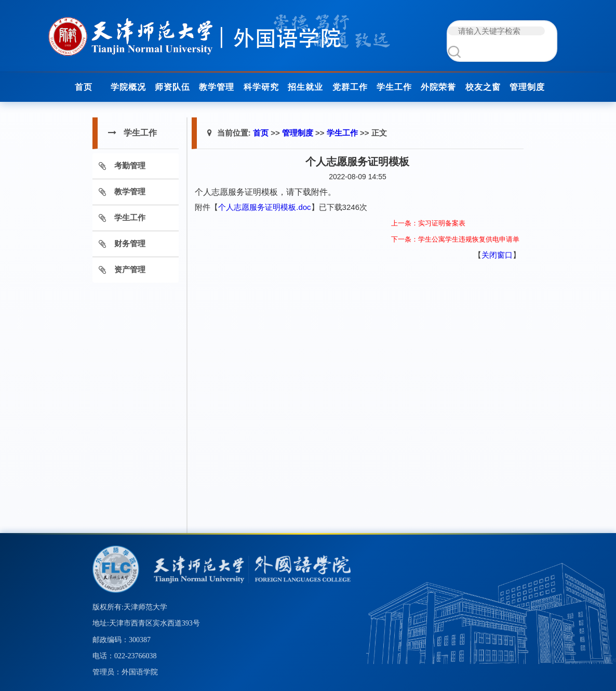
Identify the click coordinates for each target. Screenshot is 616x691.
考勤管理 (130, 165)
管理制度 (527, 87)
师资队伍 (172, 87)
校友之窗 (483, 87)
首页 (84, 87)
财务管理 (130, 243)
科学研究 (261, 87)
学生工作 (394, 87)
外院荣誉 (438, 87)
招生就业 (305, 87)
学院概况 (128, 87)
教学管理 (217, 87)
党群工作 (350, 87)
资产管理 (130, 269)
